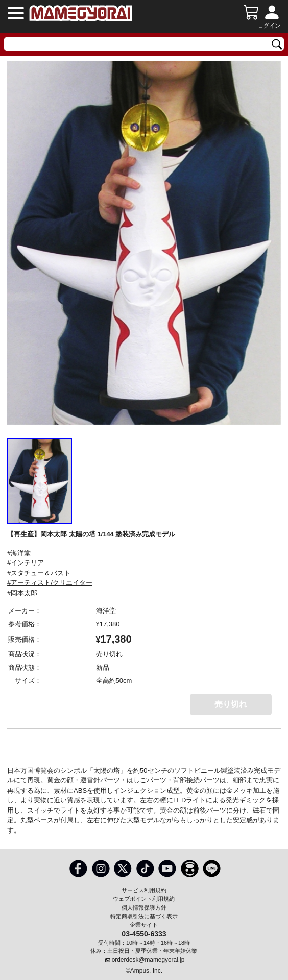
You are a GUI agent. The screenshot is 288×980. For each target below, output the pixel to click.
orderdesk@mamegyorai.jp (148, 960)
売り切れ (231, 704)
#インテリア (26, 563)
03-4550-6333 (144, 933)
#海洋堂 (19, 553)
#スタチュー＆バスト (39, 573)
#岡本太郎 (22, 593)
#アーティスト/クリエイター (50, 583)
